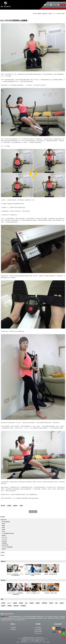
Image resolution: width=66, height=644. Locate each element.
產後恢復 (3, 606)
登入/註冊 (54, 5)
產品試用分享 (45, 13)
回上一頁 (33, 512)
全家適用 (3, 603)
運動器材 (38, 603)
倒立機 (3, 531)
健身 (26, 603)
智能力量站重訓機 (6, 522)
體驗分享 (15, 506)
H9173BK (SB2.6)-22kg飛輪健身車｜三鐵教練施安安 (15, 594)
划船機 (50, 13)
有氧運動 (15, 603)
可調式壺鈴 (4, 541)
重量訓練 (32, 603)
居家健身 (21, 603)
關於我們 (14, 627)
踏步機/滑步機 (5, 545)
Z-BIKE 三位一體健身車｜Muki (33, 593)
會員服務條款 (39, 629)
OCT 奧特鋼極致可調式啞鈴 (8, 533)
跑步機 (3, 524)
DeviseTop (45, 639)
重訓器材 (4, 535)
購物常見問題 (39, 631)
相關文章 (39, 13)
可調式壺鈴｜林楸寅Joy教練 (51, 593)
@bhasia (39, 642)
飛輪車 (3, 526)
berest (9, 603)
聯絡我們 (14, 629)
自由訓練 (62, 603)
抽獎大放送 (16, 606)
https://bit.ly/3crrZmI (33, 498)
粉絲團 (47, 5)
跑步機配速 (23, 606)
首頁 (36, 13)
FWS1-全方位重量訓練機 (7, 547)
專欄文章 (3, 555)
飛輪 (56, 603)
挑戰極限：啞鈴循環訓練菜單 (51, 574)
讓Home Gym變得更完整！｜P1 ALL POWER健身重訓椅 (15, 575)
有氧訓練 (9, 606)
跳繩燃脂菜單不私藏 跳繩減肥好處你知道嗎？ (33, 575)
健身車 (3, 528)
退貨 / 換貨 (39, 633)
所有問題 (39, 627)
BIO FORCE (5, 537)
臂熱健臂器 (4, 543)
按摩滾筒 (4, 549)
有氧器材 (51, 603)
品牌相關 (3, 552)
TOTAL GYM (5, 539)
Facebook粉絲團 (46, 642)
